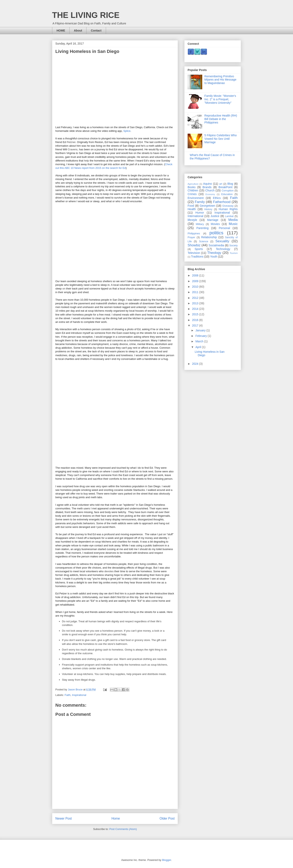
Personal (224, 228)
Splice (127, 131)
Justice (215, 216)
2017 (196, 325)
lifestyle (192, 220)
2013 (196, 303)
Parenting (202, 228)
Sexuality (222, 241)
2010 (196, 287)
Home (116, 818)
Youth (214, 257)
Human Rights (228, 209)
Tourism (234, 253)
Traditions (197, 257)
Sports (199, 249)
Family (200, 202)
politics (216, 233)
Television (194, 253)
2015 (196, 314)
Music (233, 224)
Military (200, 224)
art (221, 184)
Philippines (194, 234)
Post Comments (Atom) (123, 829)
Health (192, 209)
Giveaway (228, 206)
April (199, 347)
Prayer (191, 237)
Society (233, 246)
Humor (200, 213)
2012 (196, 298)
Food (191, 206)
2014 (196, 309)
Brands (207, 187)
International (195, 216)
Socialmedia (216, 245)
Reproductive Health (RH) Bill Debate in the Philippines (221, 119)
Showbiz (194, 245)
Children (193, 190)
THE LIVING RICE (86, 15)
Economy (210, 194)
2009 (196, 281)
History (208, 209)
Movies (215, 224)
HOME (61, 31)
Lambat (229, 216)
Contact (96, 31)
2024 (196, 364)
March (200, 341)
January (201, 330)
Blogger (166, 860)
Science (204, 241)
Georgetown (207, 206)
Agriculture (193, 184)
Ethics (217, 198)
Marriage (213, 220)
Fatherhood (222, 202)
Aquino (208, 184)
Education (227, 194)
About (78, 31)
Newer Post (64, 818)
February (201, 336)
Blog (230, 184)
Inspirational (79, 695)
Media (233, 220)
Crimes (192, 194)
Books (192, 187)
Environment (196, 198)
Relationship (209, 237)
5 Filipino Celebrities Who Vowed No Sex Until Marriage (221, 139)
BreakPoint (225, 187)
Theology (214, 253)
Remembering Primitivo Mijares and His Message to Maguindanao (220, 80)
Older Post (167, 818)
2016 (196, 320)
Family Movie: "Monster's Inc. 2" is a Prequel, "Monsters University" (220, 99)
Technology (223, 249)
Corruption (228, 191)
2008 (196, 275)
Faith (68, 695)
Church (210, 190)
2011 (196, 292)
